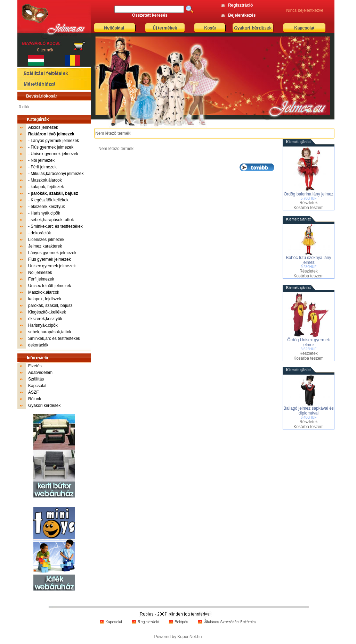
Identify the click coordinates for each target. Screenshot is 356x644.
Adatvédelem (40, 373)
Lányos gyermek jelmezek (55, 141)
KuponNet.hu (189, 637)
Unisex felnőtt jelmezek (50, 286)
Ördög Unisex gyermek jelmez (309, 342)
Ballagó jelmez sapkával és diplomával (309, 411)
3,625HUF (309, 349)
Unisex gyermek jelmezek (54, 154)
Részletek (309, 203)
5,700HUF (309, 198)
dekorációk (41, 233)
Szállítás (36, 379)
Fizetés (35, 366)
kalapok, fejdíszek (47, 187)
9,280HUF (309, 267)
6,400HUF (309, 417)
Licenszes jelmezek (46, 240)
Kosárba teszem (309, 208)
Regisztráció (240, 5)
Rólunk (35, 399)
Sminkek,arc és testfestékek (56, 226)
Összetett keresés (150, 15)
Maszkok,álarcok (46, 180)
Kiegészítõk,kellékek (50, 200)
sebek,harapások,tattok (52, 220)
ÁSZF (34, 392)
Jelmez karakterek (45, 246)
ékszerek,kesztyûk (48, 207)
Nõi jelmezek (43, 160)
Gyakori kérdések (44, 405)
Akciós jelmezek (43, 127)
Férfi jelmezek (44, 167)
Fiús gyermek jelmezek (52, 147)
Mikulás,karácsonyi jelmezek (57, 174)
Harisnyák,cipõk (45, 213)
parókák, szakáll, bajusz (50, 306)
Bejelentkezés (242, 15)
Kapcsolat (37, 386)
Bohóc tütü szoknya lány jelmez (308, 260)
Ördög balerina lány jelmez (309, 194)
